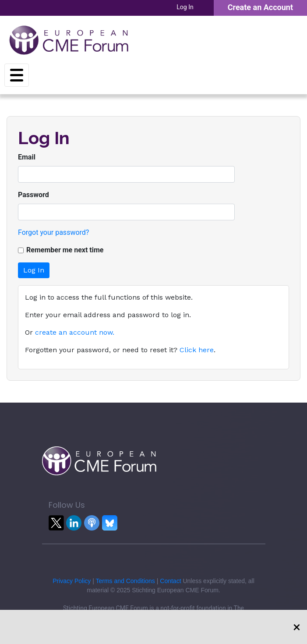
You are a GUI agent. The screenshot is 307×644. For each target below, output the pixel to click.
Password (34, 195)
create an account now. (75, 332)
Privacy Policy (72, 581)
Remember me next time (65, 250)
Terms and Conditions (125, 581)
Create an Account (260, 7)
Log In (185, 7)
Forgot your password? (53, 232)
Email (27, 157)
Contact (170, 581)
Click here (197, 350)
